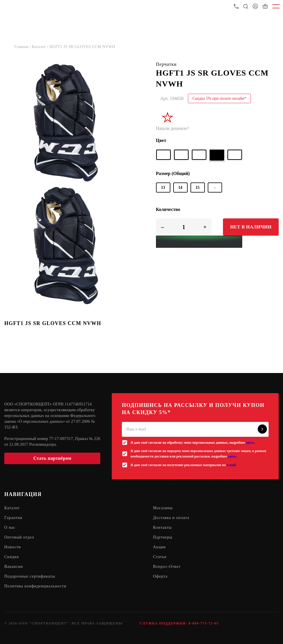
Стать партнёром (52, 458)
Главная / (23, 47)
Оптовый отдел (19, 537)
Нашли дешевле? (173, 128)
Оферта (160, 576)
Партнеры (163, 537)
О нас (10, 527)
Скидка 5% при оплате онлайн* (220, 98)
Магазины (163, 508)
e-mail (231, 465)
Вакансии (14, 567)
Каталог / (41, 47)
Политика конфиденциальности (35, 586)
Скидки (12, 557)
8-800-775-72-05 (203, 623)
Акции (159, 547)
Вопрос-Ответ (167, 567)
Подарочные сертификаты (30, 576)
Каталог (12, 508)
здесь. (250, 443)
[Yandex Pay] (199, 242)
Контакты (163, 527)
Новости (13, 547)
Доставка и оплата (171, 518)
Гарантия (13, 518)
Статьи (160, 557)
